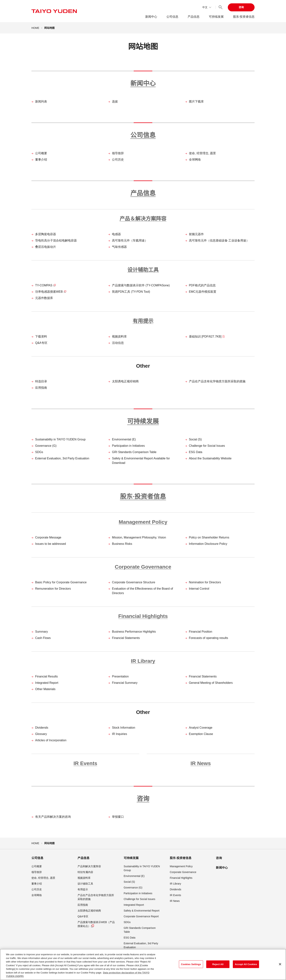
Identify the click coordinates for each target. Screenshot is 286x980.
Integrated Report (47, 683)
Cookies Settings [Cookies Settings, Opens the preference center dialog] (191, 965)
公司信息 (172, 17)
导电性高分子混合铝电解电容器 (56, 240)
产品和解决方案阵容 (89, 866)
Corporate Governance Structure (134, 582)
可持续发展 (216, 17)
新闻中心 (151, 17)
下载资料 (41, 336)
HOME (35, 28)
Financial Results (46, 676)
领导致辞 (118, 153)
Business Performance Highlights (134, 632)
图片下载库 (196, 101)
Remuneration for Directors (53, 589)
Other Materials (45, 689)
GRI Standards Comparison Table (134, 452)
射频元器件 (196, 234)
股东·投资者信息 (244, 17)
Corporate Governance (143, 567)
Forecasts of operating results (209, 638)
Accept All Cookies (246, 965)
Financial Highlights (143, 616)
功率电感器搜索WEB (51, 292)
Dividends (42, 728)
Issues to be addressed (50, 544)
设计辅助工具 (143, 270)
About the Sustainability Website (210, 458)
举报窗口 (118, 817)
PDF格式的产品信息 (202, 285)
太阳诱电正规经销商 (125, 381)
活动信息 (118, 343)
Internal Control (199, 589)
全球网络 (195, 160)
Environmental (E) (124, 439)
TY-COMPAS (46, 285)
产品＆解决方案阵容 (143, 219)
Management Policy (143, 522)
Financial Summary (125, 683)
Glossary (41, 734)
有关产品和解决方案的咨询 (53, 817)
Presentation (120, 676)
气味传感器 (119, 247)
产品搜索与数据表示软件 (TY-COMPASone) (141, 285)
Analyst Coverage (201, 728)
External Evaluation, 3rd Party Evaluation (62, 458)
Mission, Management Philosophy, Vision (139, 537)
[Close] (280, 965)
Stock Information (124, 728)
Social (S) (195, 439)
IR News (201, 763)
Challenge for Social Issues (207, 446)
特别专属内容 (85, 872)
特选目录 (41, 381)
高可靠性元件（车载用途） (130, 240)
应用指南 (41, 388)
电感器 (116, 234)
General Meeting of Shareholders (211, 683)
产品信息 (194, 17)
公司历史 (118, 160)
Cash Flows (43, 638)
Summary (41, 632)
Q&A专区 (41, 343)
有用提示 (143, 321)
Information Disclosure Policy (208, 544)
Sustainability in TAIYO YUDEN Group (60, 439)
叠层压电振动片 (46, 247)
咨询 (241, 7)
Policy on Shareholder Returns (209, 537)
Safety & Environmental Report (142, 911)
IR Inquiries (119, 734)
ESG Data (196, 452)
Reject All (218, 965)
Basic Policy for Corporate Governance (61, 582)
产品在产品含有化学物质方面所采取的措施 (217, 381)
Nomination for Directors (205, 582)
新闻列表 (41, 101)
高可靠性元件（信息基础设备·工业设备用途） (219, 240)
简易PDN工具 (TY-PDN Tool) (131, 292)
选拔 (115, 101)
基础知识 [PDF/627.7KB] (207, 336)
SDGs (39, 452)
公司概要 (41, 153)
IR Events (85, 763)
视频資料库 (119, 336)
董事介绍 (41, 160)
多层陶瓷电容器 (46, 234)
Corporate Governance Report (141, 916)
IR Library (143, 661)
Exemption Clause (201, 734)
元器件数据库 (44, 298)
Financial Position (201, 632)
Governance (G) (46, 446)
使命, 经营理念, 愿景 (203, 153)
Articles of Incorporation (51, 740)
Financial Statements (126, 638)
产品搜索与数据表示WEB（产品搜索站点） (96, 924)
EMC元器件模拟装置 (203, 292)
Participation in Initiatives (128, 446)
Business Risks (122, 544)
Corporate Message (48, 537)
